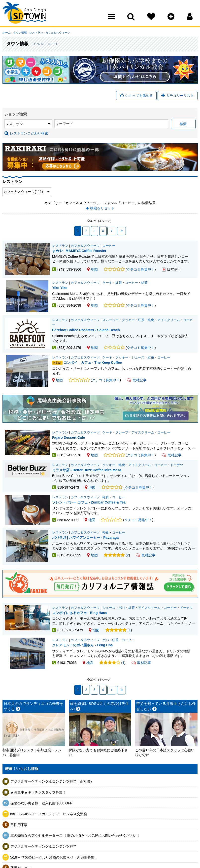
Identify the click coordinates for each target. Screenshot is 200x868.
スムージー (111, 320)
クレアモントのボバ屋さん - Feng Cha (82, 645)
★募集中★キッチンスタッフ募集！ (38, 792)
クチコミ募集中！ (141, 269)
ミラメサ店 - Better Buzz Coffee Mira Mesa (87, 470)
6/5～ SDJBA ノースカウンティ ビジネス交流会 (49, 814)
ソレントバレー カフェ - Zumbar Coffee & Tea (89, 502)
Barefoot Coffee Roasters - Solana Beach (86, 330)
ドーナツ (177, 465)
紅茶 (119, 283)
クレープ (122, 433)
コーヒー (109, 246)
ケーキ (107, 283)
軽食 (151, 320)
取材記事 (137, 380)
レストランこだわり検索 (26, 133)
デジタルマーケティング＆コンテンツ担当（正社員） (52, 781)
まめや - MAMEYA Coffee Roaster (79, 251)
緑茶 (144, 283)
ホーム (7, 33)
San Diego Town (24, 14)
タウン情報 (20, 33)
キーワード (64, 124)
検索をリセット (102, 208)
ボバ (122, 608)
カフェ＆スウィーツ (58, 33)
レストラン (36, 33)
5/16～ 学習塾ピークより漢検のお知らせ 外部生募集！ (54, 857)
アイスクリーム (169, 320)
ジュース (138, 358)
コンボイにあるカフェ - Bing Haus (80, 613)
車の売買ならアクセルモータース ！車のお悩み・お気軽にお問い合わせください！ (75, 835)
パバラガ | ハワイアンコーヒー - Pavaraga (85, 538)
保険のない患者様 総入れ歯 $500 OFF (41, 803)
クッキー (128, 320)
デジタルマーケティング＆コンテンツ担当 (43, 846)
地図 (92, 269)
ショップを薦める (136, 96)
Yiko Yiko (60, 288)
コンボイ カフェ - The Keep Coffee (93, 362)
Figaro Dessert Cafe (68, 437)
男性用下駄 (19, 825)
